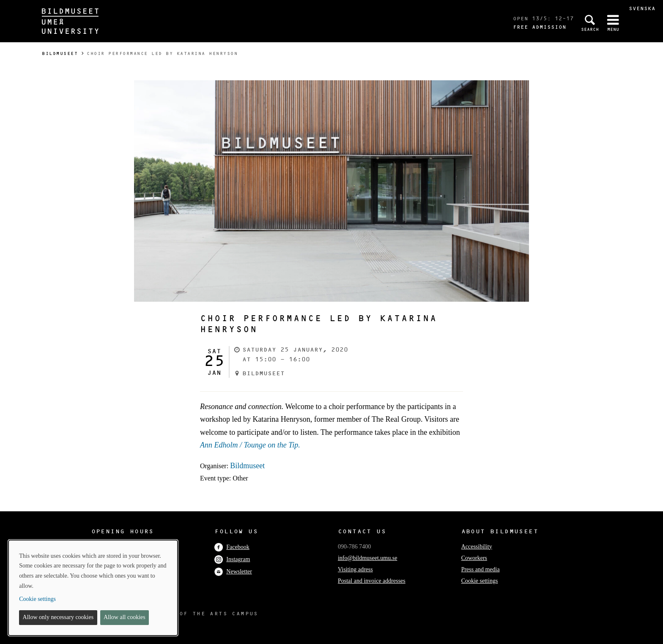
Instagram (232, 559)
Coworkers (474, 558)
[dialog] (93, 588)
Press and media (481, 569)
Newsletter (233, 572)
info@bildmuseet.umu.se (367, 558)
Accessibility (477, 547)
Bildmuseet (60, 53)
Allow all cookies (125, 617)
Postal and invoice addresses (372, 581)
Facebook (232, 547)
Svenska (642, 8)
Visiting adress (355, 569)
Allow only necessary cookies (58, 617)
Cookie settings (480, 581)
